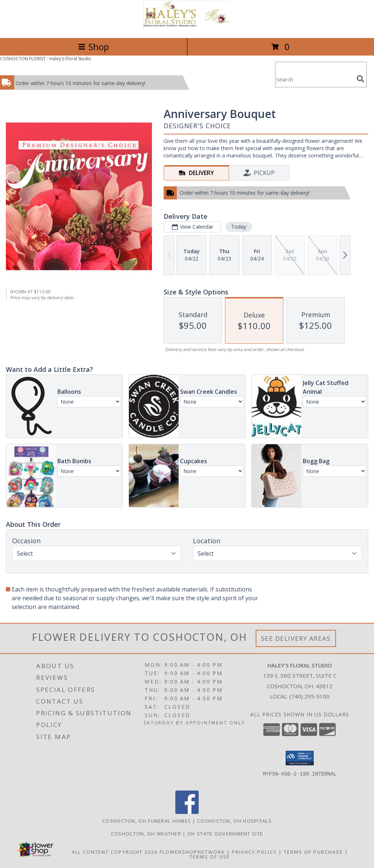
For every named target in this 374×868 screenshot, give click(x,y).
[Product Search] (314, 79)
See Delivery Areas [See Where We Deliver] (296, 638)
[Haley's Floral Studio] (187, 27)
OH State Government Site (225, 834)
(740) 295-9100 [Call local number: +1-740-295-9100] (309, 696)
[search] (360, 79)
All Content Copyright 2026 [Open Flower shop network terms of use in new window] (115, 852)
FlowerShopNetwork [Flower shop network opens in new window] (192, 852)
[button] (300, 758)
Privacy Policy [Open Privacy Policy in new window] (254, 852)
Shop (93, 47)
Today (239, 227)
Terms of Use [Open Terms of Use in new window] (210, 857)
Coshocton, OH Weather (146, 834)
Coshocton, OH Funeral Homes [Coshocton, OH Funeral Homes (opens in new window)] (147, 821)
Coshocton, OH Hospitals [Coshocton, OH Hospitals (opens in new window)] (234, 821)
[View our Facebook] (187, 812)
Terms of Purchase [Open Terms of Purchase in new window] (313, 852)
